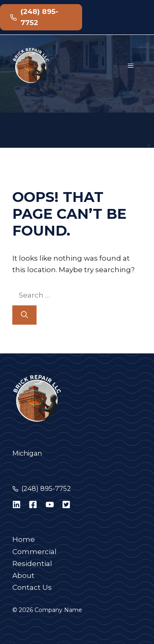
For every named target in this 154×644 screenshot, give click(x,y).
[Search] (24, 315)
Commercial (34, 552)
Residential (32, 564)
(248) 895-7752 (46, 489)
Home (24, 539)
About (23, 575)
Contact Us (32, 587)
